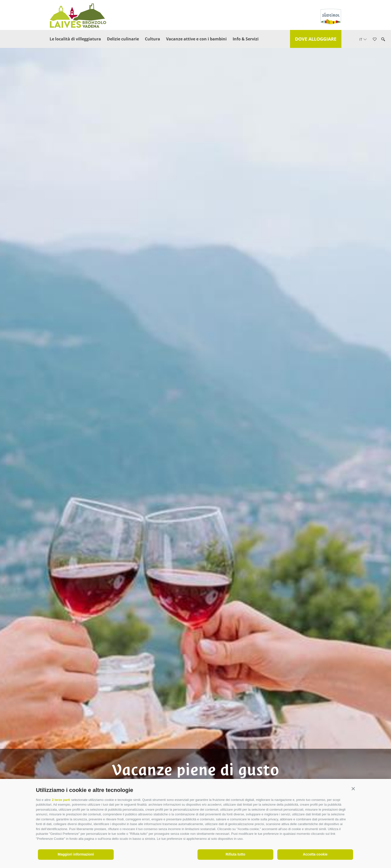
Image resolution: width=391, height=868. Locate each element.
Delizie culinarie (123, 39)
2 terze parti (61, 800)
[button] (353, 789)
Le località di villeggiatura (75, 39)
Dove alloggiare (316, 39)
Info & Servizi (246, 39)
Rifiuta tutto (236, 854)
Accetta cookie (315, 854)
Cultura (152, 39)
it (363, 39)
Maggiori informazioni (76, 854)
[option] (195, 442)
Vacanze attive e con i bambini (196, 39)
